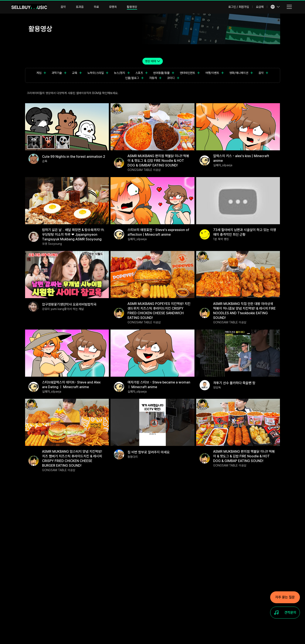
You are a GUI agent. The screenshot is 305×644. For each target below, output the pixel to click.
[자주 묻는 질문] (285, 597)
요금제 (260, 7)
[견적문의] (285, 613)
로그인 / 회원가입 (239, 7)
